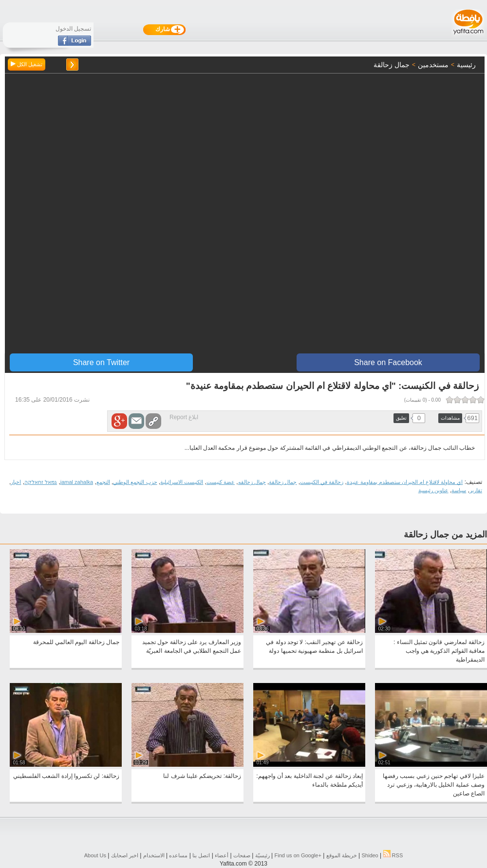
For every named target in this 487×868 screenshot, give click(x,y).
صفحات (242, 855)
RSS (393, 855)
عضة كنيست (221, 482)
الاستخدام (154, 855)
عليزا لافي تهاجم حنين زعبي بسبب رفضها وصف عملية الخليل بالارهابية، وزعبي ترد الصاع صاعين (434, 785)
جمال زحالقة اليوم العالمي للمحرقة (76, 642)
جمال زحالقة (283, 482)
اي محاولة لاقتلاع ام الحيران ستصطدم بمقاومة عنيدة (405, 482)
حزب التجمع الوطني (135, 482)
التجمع (103, 482)
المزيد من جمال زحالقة (445, 535)
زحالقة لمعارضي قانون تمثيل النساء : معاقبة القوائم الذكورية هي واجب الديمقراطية (439, 651)
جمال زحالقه (252, 482)
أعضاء (222, 855)
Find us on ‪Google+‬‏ (298, 855)
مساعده (178, 855)
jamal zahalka (77, 482)
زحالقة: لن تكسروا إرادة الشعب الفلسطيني (66, 776)
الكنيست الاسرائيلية (182, 482)
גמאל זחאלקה (41, 482)
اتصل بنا (201, 855)
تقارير (476, 490)
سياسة (459, 490)
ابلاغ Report (184, 417)
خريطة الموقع (342, 855)
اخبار (16, 482)
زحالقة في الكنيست (322, 482)
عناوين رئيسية (433, 490)
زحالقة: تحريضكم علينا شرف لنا (202, 776)
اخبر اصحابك (125, 855)
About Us (95, 855)
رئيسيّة (262, 855)
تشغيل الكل (27, 64)
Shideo (370, 855)
